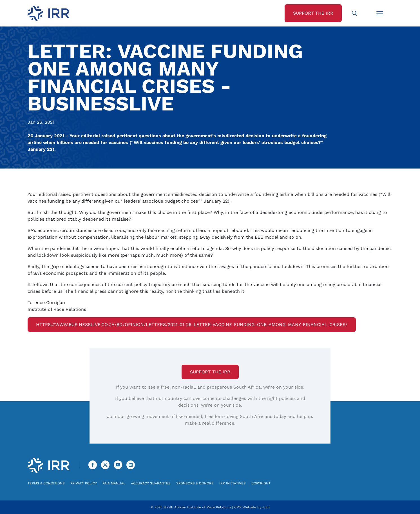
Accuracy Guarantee (151, 483)
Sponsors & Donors (195, 483)
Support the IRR (210, 372)
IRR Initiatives (233, 483)
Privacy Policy (84, 483)
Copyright (261, 483)
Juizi (266, 507)
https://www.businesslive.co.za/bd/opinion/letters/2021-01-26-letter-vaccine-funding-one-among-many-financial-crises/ (192, 324)
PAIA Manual (114, 483)
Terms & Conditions (46, 483)
